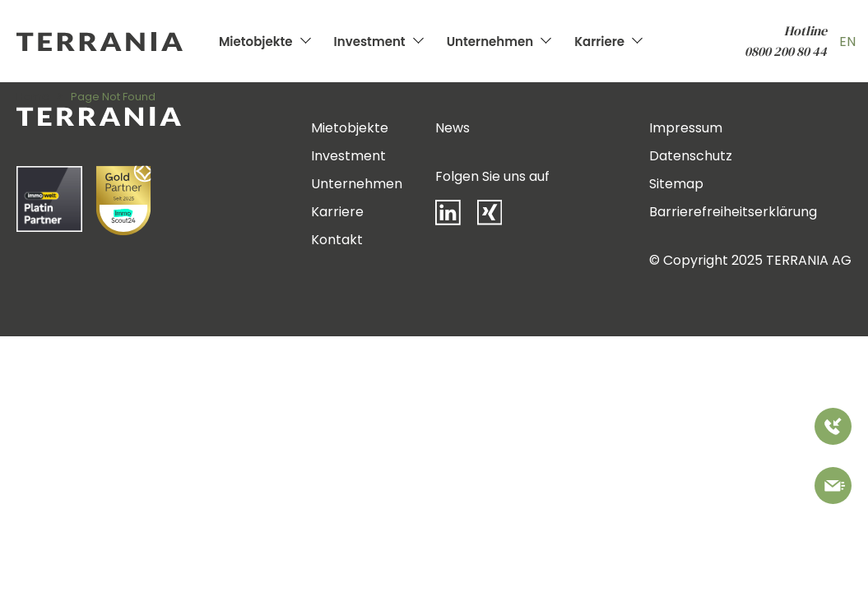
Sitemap (676, 184)
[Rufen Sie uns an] (833, 429)
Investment (370, 42)
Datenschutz (691, 156)
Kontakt (337, 240)
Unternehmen (490, 42)
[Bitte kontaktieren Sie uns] (833, 488)
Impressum (686, 128)
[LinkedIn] (456, 216)
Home (33, 97)
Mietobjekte (256, 42)
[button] (36, 556)
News (453, 128)
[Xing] (498, 216)
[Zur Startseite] (114, 42)
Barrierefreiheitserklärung (733, 212)
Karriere (599, 42)
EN (847, 42)
